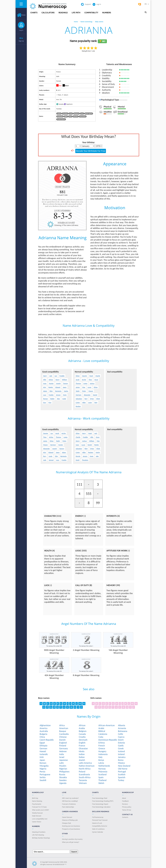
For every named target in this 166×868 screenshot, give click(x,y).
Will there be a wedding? (70, 801)
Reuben (78, 406)
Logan (85, 383)
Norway (102, 769)
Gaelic (121, 746)
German (43, 748)
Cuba (101, 737)
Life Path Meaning (38, 835)
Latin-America (85, 763)
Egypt (42, 743)
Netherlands (104, 766)
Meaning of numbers (39, 832)
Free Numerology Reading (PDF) (103, 801)
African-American (107, 725)
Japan (42, 760)
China (42, 737)
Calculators (48, 13)
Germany (64, 748)
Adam (45, 391)
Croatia (82, 737)
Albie (84, 403)
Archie (84, 380)
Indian (82, 754)
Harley (66, 391)
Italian (82, 757)
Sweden (63, 780)
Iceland (121, 751)
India (62, 754)
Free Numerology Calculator (101, 807)
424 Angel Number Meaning (54, 677)
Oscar (96, 380)
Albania (122, 725)
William (64, 380)
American (64, 728)
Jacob (78, 380)
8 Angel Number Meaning (86, 675)
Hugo (65, 395)
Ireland (121, 754)
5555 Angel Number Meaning (54, 651)
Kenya (101, 760)
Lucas (89, 387)
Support (86, 4)
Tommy (66, 383)
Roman (46, 399)
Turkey (121, 780)
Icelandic (44, 754)
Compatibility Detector (100, 826)
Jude (45, 460)
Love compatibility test (40, 819)
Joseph (58, 383)
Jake (97, 456)
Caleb (64, 399)
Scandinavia (84, 774)
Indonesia (103, 754)
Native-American (87, 766)
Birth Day (35, 798)
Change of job (66, 823)
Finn (50, 403)
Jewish (82, 760)
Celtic (121, 734)
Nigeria (43, 769)
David (78, 460)
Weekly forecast (37, 813)
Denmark (83, 740)
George (84, 376)
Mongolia (44, 766)
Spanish (122, 777)
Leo (56, 376)
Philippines (64, 772)
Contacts (125, 817)
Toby (96, 403)
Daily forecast (37, 816)
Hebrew (63, 751)
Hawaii (43, 751)
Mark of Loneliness (98, 829)
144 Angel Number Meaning (118, 651)
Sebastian (79, 399)
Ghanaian (83, 748)
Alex (58, 399)
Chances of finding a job (70, 820)
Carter (78, 403)
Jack (51, 376)
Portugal (122, 772)
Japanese (64, 760)
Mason (91, 391)
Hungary (102, 751)
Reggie (51, 387)
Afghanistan (45, 725)
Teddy (78, 391)
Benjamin (58, 391)
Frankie (51, 395)
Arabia (82, 728)
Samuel (51, 460)
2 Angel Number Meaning (86, 650)
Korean (43, 763)
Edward (58, 387)
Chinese (63, 737)
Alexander (87, 395)
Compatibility (91, 13)
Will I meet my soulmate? (70, 798)
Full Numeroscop (98, 817)
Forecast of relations (69, 804)
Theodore (85, 460)
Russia (62, 774)
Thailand (102, 780)
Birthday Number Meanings (41, 838)
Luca (45, 395)
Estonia (121, 743)
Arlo (45, 387)
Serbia (43, 777)
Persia (42, 772)
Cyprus (121, 737)
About (124, 798)
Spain (101, 777)
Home (21, 15)
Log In (21, 30)
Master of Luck (97, 823)
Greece (102, 748)
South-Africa (85, 777)
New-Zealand (124, 766)
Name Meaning (37, 801)
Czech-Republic (47, 740)
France (82, 746)
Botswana (123, 731)
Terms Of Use (127, 810)
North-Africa (85, 769)
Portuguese (45, 774)
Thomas (78, 383)
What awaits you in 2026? (40, 810)
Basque (63, 731)
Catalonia (103, 734)
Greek (121, 748)
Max (84, 387)
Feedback (125, 801)
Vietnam (83, 783)
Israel (62, 757)
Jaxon (65, 387)
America (44, 728)
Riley (51, 391)
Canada (82, 734)
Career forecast (67, 817)
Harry (45, 376)
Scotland (102, 774)
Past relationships (68, 807)
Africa (62, 725)
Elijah (98, 399)
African (82, 725)
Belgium (83, 731)
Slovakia (63, 777)
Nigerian (63, 769)
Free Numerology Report (100, 804)
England (63, 743)
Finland (63, 746)
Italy (100, 757)
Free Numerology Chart (100, 798)
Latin (62, 763)
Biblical (102, 731)
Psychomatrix (37, 804)
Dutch (121, 740)
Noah (91, 376)
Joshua (92, 383)
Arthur (51, 380)
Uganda (63, 783)
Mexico (121, 763)
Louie (90, 403)
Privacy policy (127, 807)
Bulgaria (43, 734)
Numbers (107, 13)
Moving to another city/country (72, 839)
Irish (42, 757)
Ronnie (78, 456)
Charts (34, 13)
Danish (62, 740)
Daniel (95, 395)
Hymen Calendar (98, 832)
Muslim (63, 766)
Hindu (82, 751)
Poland (82, 772)
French (102, 746)
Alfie (45, 380)
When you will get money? (71, 842)
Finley (84, 391)
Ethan (96, 387)
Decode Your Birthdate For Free (91, 151)
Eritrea (102, 743)
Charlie (98, 376)
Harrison (79, 395)
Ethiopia (44, 746)
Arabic (101, 728)
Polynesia (103, 772)
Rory (86, 399)
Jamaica (122, 757)
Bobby (52, 399)
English (82, 743)
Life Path (76, 13)
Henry (58, 380)
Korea (121, 760)
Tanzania (83, 780)
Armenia (122, 728)
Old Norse (123, 769)
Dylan (92, 399)
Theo (90, 380)
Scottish (122, 774)
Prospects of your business (71, 829)
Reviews (125, 804)
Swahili (43, 780)
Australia (44, 731)
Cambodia (64, 734)
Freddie (62, 376)
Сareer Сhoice (37, 822)
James (78, 387)
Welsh (101, 783)
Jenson (58, 395)
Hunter (51, 383)
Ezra (45, 403)
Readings (63, 13)
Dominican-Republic (108, 740)
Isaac (45, 383)
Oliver (78, 376)
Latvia (101, 763)
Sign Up (21, 41)
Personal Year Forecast (100, 820)
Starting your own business (71, 826)
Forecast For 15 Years (39, 807)
